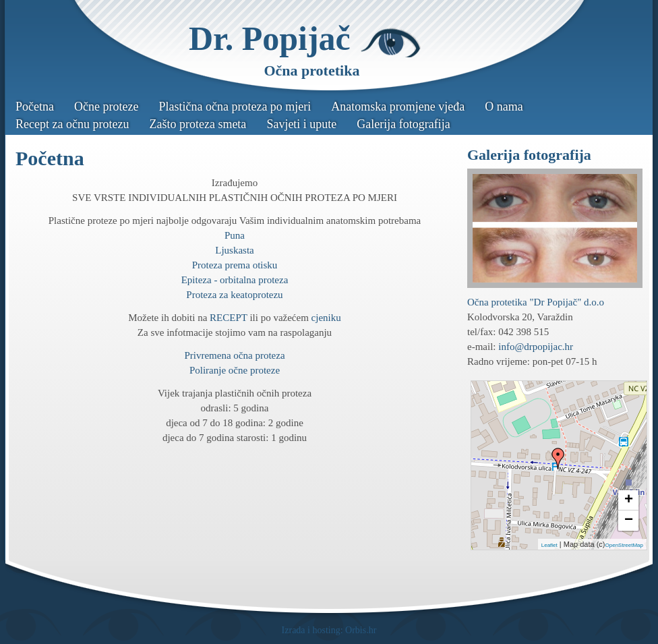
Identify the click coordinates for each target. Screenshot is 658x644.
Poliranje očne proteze (235, 370)
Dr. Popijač (270, 38)
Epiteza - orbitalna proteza (235, 280)
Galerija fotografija (403, 124)
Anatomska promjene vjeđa (398, 107)
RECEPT (229, 318)
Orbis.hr (361, 630)
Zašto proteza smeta (198, 124)
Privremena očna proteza (234, 355)
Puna (235, 235)
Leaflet (549, 545)
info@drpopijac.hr (536, 347)
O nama (504, 107)
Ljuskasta (235, 250)
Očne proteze (106, 107)
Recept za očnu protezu (72, 124)
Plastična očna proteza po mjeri (235, 107)
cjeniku (326, 318)
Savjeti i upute (301, 124)
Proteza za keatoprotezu (234, 295)
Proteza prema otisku (235, 265)
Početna (35, 107)
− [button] (629, 521)
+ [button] (629, 500)
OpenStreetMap (624, 545)
